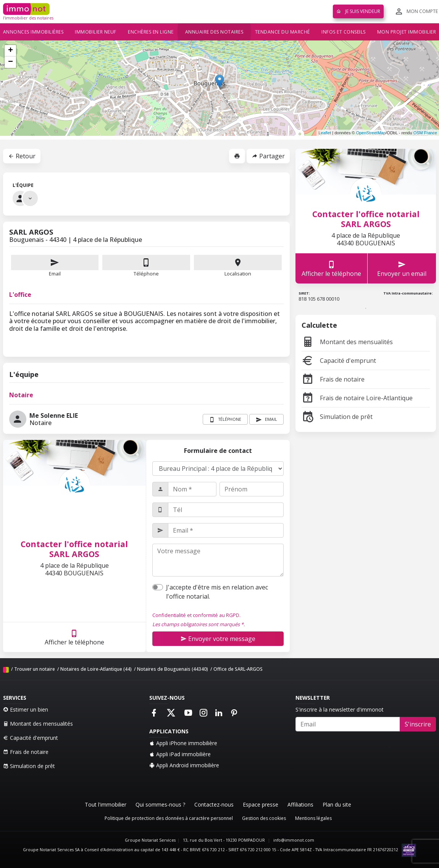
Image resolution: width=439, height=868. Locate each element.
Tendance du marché (282, 32)
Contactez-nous (214, 804)
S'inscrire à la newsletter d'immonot (340, 709)
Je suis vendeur (358, 11)
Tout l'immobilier (106, 804)
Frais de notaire (333, 379)
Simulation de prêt (337, 417)
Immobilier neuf (96, 32)
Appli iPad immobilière (180, 754)
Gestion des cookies (264, 818)
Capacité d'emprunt (339, 361)
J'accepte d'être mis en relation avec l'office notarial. (217, 592)
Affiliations (300, 804)
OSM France (425, 133)
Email (55, 266)
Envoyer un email (402, 268)
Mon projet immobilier (407, 32)
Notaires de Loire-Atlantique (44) (96, 669)
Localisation (238, 266)
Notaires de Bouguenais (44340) (173, 669)
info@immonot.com (294, 840)
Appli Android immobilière (184, 765)
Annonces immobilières (33, 32)
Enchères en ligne (151, 32)
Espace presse (261, 804)
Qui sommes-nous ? (160, 804)
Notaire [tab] (21, 395)
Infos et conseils (344, 32)
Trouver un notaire (35, 669)
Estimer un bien (26, 709)
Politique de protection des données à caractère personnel (169, 818)
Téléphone (146, 274)
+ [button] (10, 51)
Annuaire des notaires (214, 32)
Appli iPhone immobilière (183, 743)
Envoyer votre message (218, 639)
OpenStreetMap (371, 133)
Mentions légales (313, 818)
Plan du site (337, 804)
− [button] (10, 62)
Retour (22, 156)
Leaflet (325, 133)
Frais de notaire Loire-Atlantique (357, 398)
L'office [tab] (20, 295)
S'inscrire (418, 724)
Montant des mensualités (347, 342)
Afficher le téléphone (74, 637)
